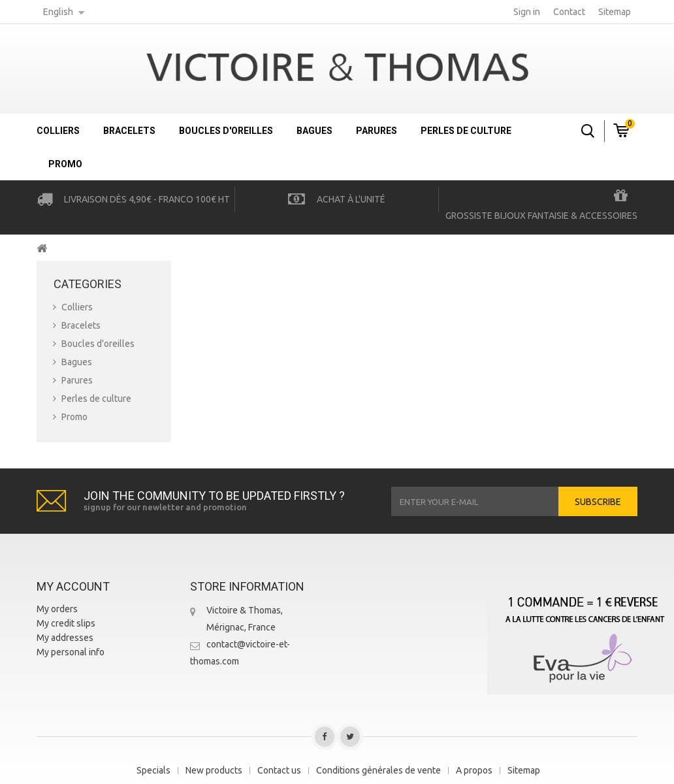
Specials (153, 770)
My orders (57, 609)
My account (73, 586)
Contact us (279, 770)
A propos (474, 770)
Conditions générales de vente (378, 770)
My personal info (71, 652)
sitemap (615, 12)
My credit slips (66, 623)
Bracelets (129, 131)
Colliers (58, 131)
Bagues (314, 131)
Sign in (527, 12)
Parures (377, 131)
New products (214, 770)
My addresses (65, 638)
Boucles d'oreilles (226, 131)
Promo (65, 164)
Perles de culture (466, 131)
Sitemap (524, 770)
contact (569, 12)
